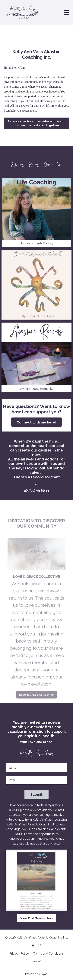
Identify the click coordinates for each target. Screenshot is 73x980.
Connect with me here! (36, 422)
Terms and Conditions (48, 954)
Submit (37, 795)
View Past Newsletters (36, 918)
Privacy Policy (19, 954)
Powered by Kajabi (37, 974)
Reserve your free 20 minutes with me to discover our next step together (37, 123)
